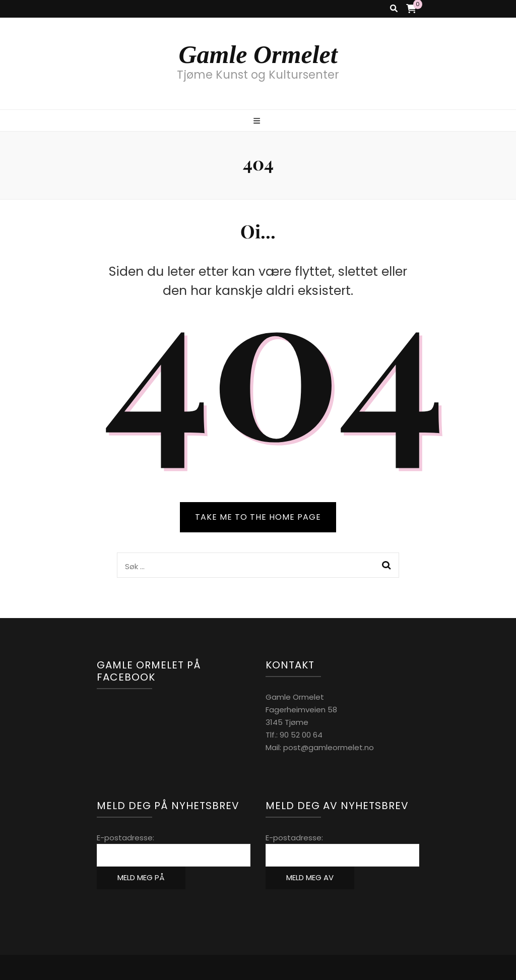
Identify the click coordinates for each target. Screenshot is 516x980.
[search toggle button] (394, 9)
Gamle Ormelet (258, 54)
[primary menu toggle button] (258, 121)
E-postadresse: (125, 838)
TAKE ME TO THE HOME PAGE (258, 517)
